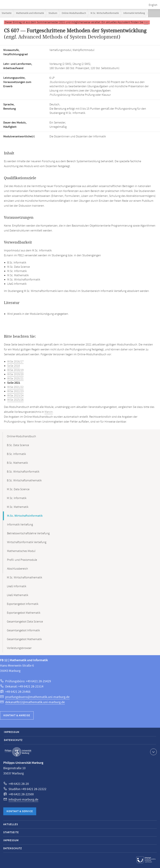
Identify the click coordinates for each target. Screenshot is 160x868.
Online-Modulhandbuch (74, 13)
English (153, 5)
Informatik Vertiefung (134, 13)
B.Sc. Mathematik (17, 463)
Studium (53, 13)
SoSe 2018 (14, 366)
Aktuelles (11, 824)
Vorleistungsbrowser (19, 648)
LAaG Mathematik (18, 595)
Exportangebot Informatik (23, 604)
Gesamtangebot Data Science (25, 622)
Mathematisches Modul (21, 551)
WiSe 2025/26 (15, 400)
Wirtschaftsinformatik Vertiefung (27, 542)
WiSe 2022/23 (15, 391)
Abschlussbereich (18, 569)
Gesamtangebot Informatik (23, 631)
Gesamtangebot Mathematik (24, 639)
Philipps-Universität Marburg (18, 752)
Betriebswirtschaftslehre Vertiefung (28, 533)
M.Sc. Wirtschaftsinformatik (105, 13)
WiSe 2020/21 (15, 379)
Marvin (49, 412)
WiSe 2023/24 (15, 396)
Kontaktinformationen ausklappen (153, 752)
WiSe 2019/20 (15, 374)
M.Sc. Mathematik (18, 507)
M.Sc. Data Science (18, 489)
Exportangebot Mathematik (24, 613)
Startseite (7, 13)
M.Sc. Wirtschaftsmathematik (24, 578)
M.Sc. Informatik (17, 498)
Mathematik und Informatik (30, 13)
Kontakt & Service (20, 811)
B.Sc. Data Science (18, 445)
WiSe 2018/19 (15, 370)
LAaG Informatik (17, 586)
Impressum (12, 732)
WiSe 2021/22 (15, 387)
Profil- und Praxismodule (22, 560)
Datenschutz (13, 740)
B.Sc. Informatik (16, 454)
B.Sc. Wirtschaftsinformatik (23, 472)
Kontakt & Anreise (17, 716)
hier (146, 22)
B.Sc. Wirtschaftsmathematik (24, 481)
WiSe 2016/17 (15, 362)
